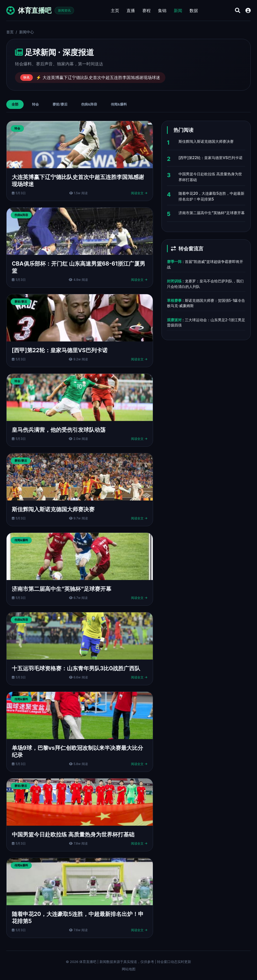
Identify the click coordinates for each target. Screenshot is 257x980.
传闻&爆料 (119, 104)
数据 (194, 10)
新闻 (178, 10)
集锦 (162, 10)
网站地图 (129, 969)
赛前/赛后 (60, 104)
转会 (35, 104)
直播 (131, 10)
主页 (115, 10)
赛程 (146, 10)
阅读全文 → (139, 193)
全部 (15, 104)
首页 (10, 32)
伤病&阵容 (89, 104)
